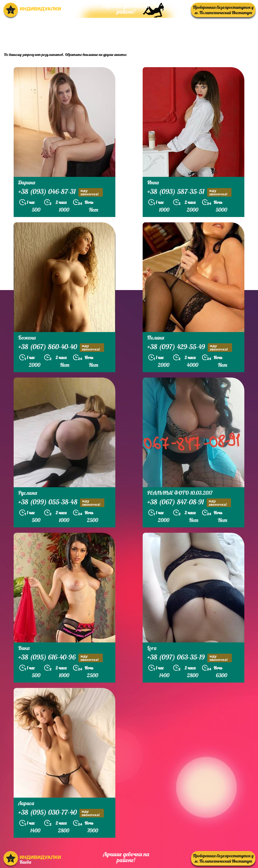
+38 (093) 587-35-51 (189, 192)
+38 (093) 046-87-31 (60, 192)
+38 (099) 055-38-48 (61, 503)
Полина (156, 338)
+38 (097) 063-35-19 (189, 658)
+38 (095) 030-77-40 (61, 813)
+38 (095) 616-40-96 (60, 658)
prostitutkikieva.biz (222, 34)
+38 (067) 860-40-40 (61, 347)
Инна (153, 182)
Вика (24, 648)
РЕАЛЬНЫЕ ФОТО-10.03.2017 (180, 493)
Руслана (28, 493)
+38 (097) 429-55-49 (190, 347)
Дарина (27, 182)
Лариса (26, 803)
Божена (27, 338)
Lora (152, 648)
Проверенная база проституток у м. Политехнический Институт (223, 10)
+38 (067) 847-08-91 (189, 503)
